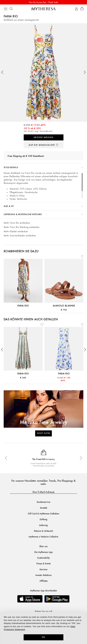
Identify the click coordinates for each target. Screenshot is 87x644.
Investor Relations (43, 575)
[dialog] (43, 628)
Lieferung (43, 525)
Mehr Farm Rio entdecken (17, 223)
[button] (2, 72)
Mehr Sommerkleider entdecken (20, 236)
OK (43, 637)
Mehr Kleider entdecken (16, 231)
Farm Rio (11, 17)
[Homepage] (44, 9)
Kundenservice (43, 502)
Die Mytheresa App (43, 552)
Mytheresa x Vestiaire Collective (43, 536)
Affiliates (43, 581)
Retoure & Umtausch (43, 531)
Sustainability (43, 558)
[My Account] (76, 9)
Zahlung (43, 519)
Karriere (43, 569)
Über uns (43, 546)
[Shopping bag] (82, 9)
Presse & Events (43, 563)
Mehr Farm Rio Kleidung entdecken (22, 227)
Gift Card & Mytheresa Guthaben (43, 513)
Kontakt (43, 508)
